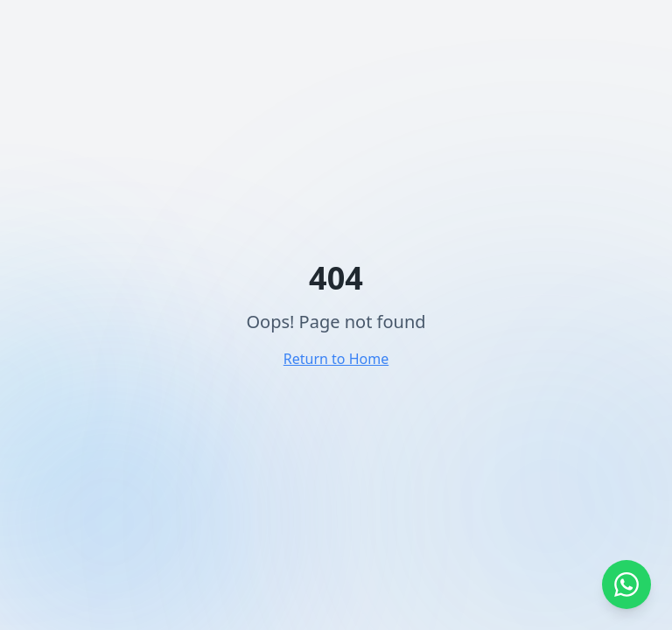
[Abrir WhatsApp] (626, 584)
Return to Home (336, 359)
